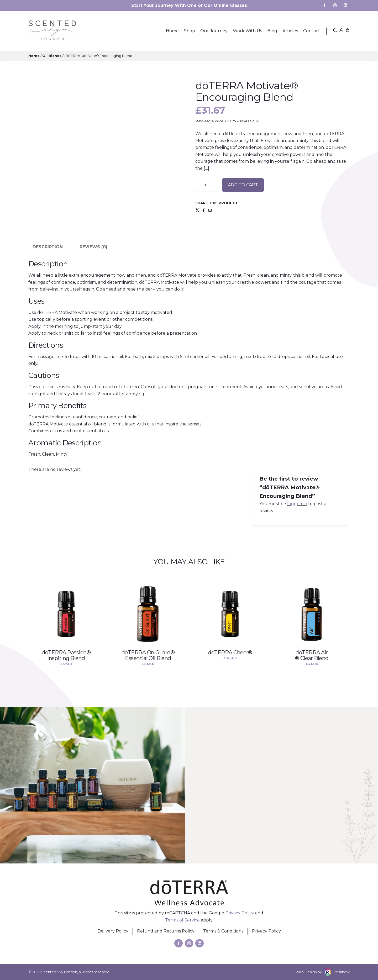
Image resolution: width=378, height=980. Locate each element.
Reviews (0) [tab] (93, 247)
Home (34, 56)
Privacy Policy (240, 913)
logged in (297, 504)
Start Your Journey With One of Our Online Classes (189, 5)
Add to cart (243, 185)
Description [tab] (48, 247)
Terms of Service (182, 920)
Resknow (342, 972)
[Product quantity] (207, 185)
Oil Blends (52, 56)
